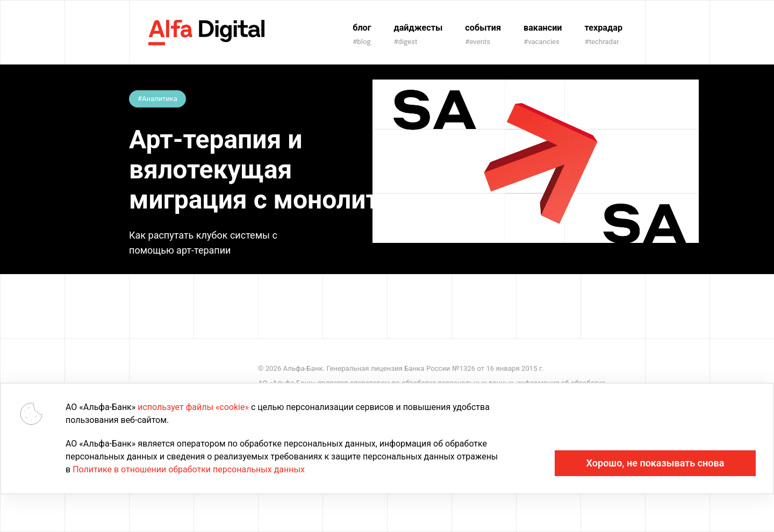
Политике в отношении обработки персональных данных (189, 469)
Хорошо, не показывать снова (655, 463)
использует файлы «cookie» (193, 407)
